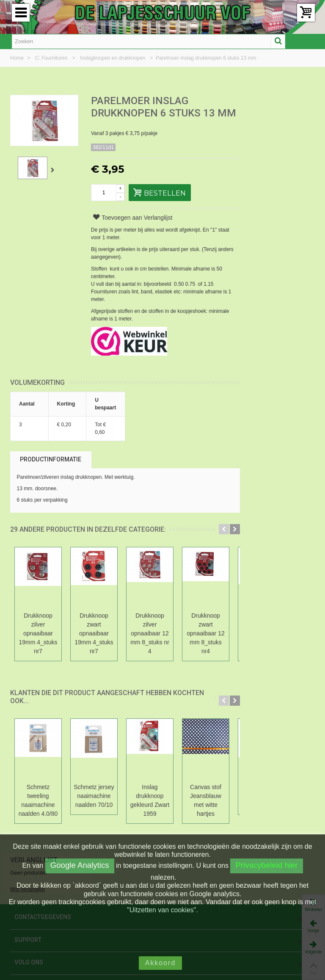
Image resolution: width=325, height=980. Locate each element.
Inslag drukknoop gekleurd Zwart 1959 (150, 800)
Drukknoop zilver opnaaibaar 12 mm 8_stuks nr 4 (150, 633)
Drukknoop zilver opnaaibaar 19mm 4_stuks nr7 (38, 633)
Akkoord (161, 963)
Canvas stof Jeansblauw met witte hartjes (206, 800)
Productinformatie (51, 459)
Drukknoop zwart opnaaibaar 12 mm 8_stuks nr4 (205, 633)
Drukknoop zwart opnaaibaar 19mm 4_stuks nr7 (94, 633)
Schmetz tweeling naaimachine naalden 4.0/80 (38, 800)
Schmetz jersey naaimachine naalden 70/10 (94, 796)
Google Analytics (80, 865)
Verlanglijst (272, 101)
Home (18, 58)
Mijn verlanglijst (266, 131)
